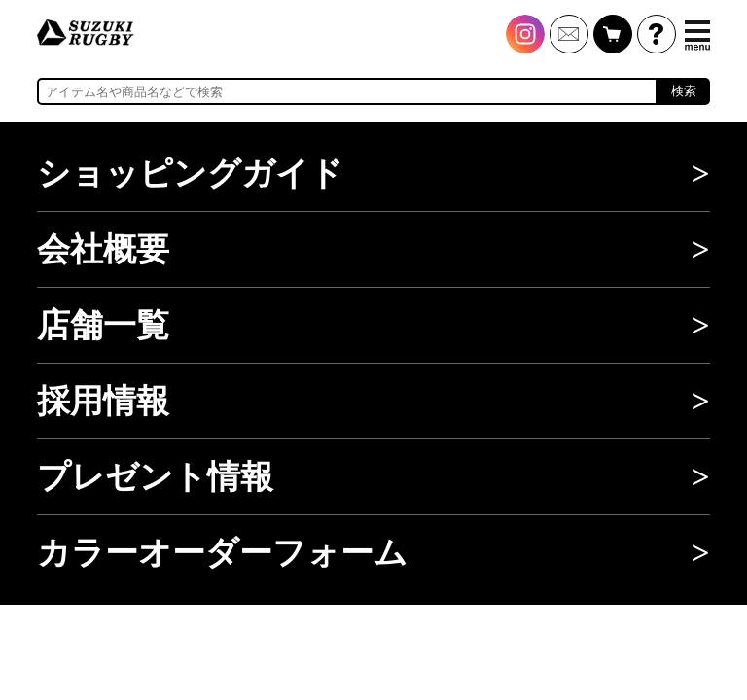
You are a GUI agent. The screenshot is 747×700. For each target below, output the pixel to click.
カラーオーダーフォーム (222, 553)
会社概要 (103, 249)
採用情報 (103, 401)
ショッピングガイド (190, 174)
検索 (684, 91)
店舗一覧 (103, 325)
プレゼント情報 (155, 477)
